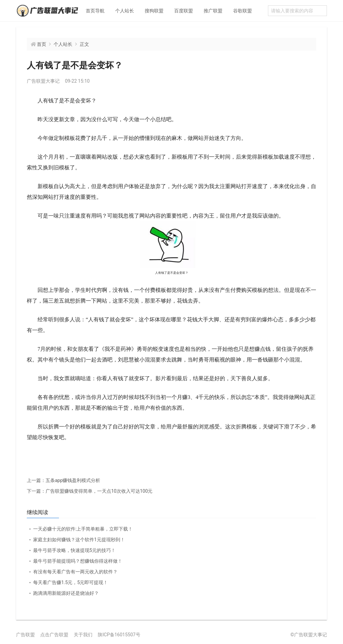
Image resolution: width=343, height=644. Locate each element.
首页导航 (95, 11)
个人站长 (125, 11)
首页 (42, 44)
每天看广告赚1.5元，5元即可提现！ (71, 582)
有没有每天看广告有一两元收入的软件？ (75, 572)
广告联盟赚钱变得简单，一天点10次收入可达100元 (90, 491)
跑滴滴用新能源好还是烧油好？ (66, 593)
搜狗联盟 (154, 11)
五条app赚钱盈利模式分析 (63, 480)
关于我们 (83, 635)
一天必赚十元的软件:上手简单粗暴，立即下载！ (83, 529)
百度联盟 (184, 11)
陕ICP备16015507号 (119, 635)
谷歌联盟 (243, 11)
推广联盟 (213, 11)
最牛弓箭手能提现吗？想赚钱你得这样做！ (78, 561)
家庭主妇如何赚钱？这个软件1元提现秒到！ (79, 540)
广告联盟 (25, 635)
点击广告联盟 (54, 635)
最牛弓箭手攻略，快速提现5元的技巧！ (74, 550)
